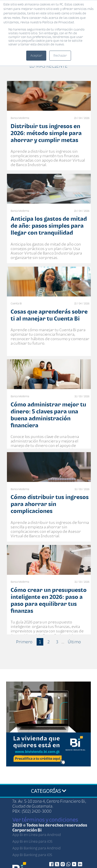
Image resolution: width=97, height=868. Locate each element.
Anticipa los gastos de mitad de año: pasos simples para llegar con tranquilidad (49, 226)
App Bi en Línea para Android (37, 835)
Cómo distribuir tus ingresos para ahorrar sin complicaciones (50, 504)
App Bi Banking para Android (36, 848)
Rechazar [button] (60, 55)
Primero (24, 642)
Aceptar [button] (36, 55)
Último (74, 642)
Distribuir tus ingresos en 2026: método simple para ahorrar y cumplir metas (46, 133)
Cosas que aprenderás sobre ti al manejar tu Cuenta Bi (49, 315)
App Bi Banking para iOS (32, 855)
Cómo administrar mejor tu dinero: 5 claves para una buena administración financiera (48, 415)
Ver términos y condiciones (45, 820)
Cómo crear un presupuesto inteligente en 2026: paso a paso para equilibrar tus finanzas (49, 600)
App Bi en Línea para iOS (32, 841)
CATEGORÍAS (49, 791)
